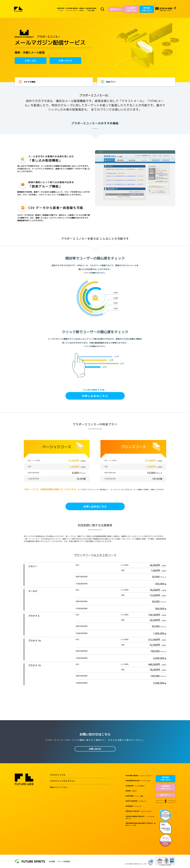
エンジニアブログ (138, 781)
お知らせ (82, 9)
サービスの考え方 (135, 786)
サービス (61, 9)
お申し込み (31, 61)
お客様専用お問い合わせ (131, 9)
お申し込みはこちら (95, 396)
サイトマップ (134, 806)
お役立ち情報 (91, 9)
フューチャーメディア (72, 9)
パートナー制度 (134, 796)
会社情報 (52, 862)
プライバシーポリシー (139, 811)
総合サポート (116, 9)
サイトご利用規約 (64, 862)
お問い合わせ (65, 61)
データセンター (136, 801)
